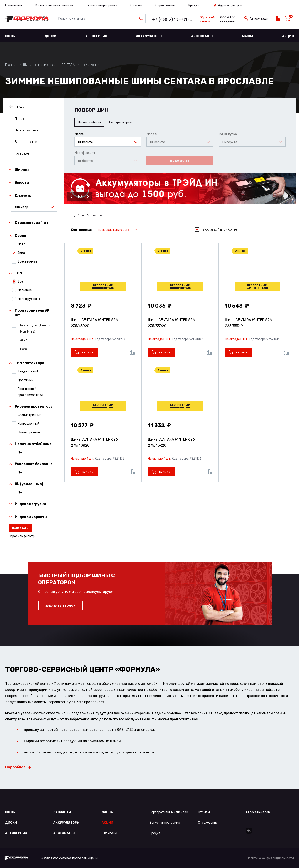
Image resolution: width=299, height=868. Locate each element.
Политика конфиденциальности (270, 858)
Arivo (23, 340)
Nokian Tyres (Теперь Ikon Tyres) (34, 328)
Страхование (165, 5)
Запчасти (62, 812)
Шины (10, 36)
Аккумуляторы (149, 36)
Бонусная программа (102, 5)
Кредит (194, 5)
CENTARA (68, 65)
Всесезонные (28, 261)
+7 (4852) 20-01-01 (173, 19)
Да (20, 452)
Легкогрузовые (26, 130)
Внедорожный (28, 371)
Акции (288, 36)
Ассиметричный (29, 415)
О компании (13, 5)
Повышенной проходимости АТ (31, 392)
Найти (142, 18)
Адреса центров (230, 5)
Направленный (28, 424)
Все (20, 281)
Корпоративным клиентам (54, 5)
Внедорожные (26, 142)
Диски (50, 36)
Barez (23, 349)
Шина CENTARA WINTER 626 (94, 323)
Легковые (22, 119)
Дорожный (25, 380)
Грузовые (22, 153)
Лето (21, 244)
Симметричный (29, 432)
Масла (248, 36)
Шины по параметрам (39, 65)
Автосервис (96, 36)
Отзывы (136, 5)
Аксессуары (202, 36)
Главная (11, 65)
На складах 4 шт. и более (216, 230)
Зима (21, 253)
